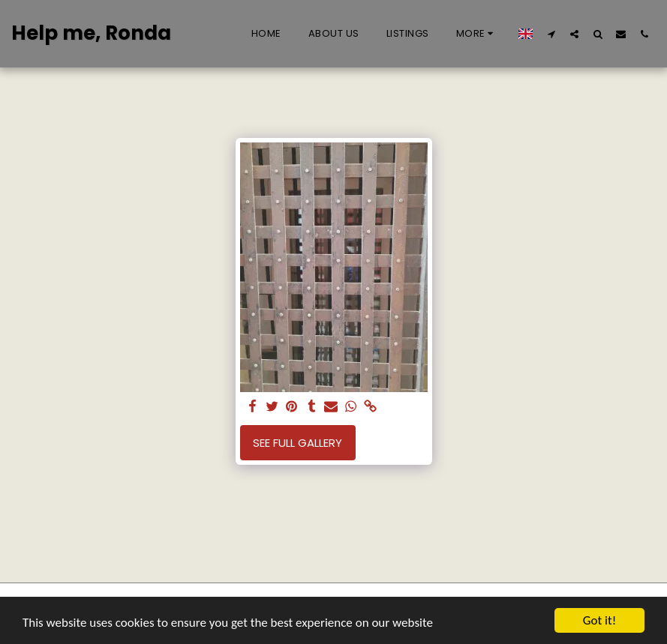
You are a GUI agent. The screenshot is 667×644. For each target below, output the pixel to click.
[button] (551, 34)
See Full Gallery (297, 443)
